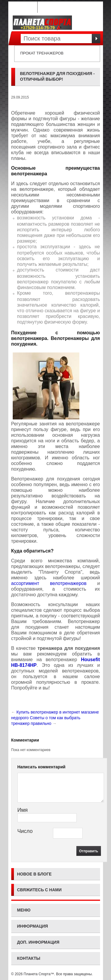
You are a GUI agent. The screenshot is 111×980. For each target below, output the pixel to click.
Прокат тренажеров (42, 53)
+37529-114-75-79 (41, 28)
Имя (23, 810)
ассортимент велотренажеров (49, 583)
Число (25, 831)
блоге (45, 874)
